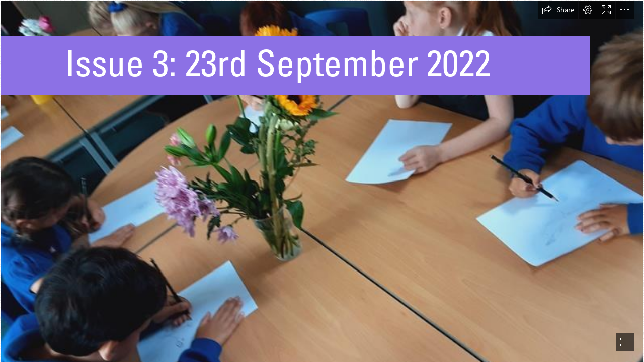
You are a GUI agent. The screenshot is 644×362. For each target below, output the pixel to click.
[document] (322, 181)
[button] (558, 10)
